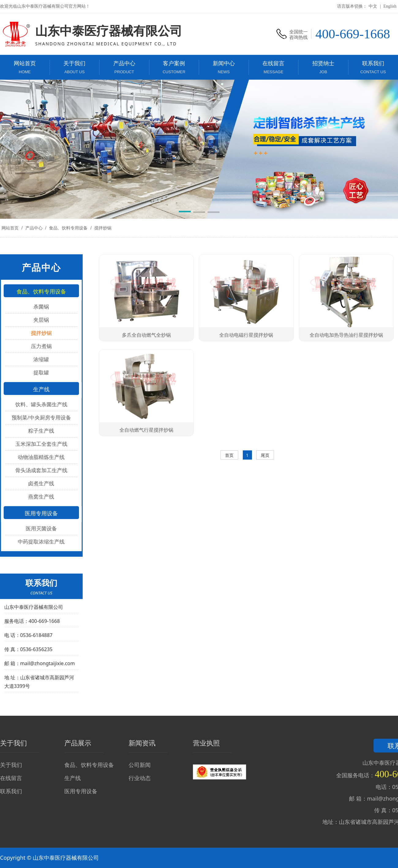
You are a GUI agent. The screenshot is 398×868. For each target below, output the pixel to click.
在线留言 (11, 778)
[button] (185, 213)
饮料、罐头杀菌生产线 (41, 404)
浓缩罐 (41, 359)
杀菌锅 (41, 307)
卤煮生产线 (41, 483)
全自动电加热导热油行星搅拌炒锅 (346, 335)
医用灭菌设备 (41, 528)
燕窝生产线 (41, 497)
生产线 (73, 778)
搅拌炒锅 (102, 228)
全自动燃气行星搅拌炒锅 (146, 430)
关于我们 (11, 765)
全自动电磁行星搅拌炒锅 (246, 335)
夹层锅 (41, 320)
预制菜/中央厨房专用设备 (41, 417)
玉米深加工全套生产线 (41, 444)
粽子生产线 (41, 431)
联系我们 (11, 791)
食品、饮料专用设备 (68, 228)
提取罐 (41, 372)
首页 (229, 455)
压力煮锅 (41, 346)
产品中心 (34, 228)
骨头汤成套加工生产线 (41, 470)
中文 (373, 6)
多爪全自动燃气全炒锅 (146, 335)
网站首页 (10, 228)
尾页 (265, 455)
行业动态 (140, 778)
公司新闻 (140, 765)
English (390, 6)
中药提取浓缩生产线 (41, 542)
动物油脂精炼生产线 (41, 457)
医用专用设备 (81, 791)
